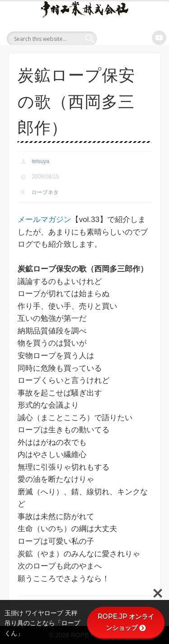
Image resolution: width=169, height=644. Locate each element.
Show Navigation (151, 38)
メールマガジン (44, 220)
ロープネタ (45, 192)
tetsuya (40, 161)
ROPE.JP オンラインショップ (126, 622)
